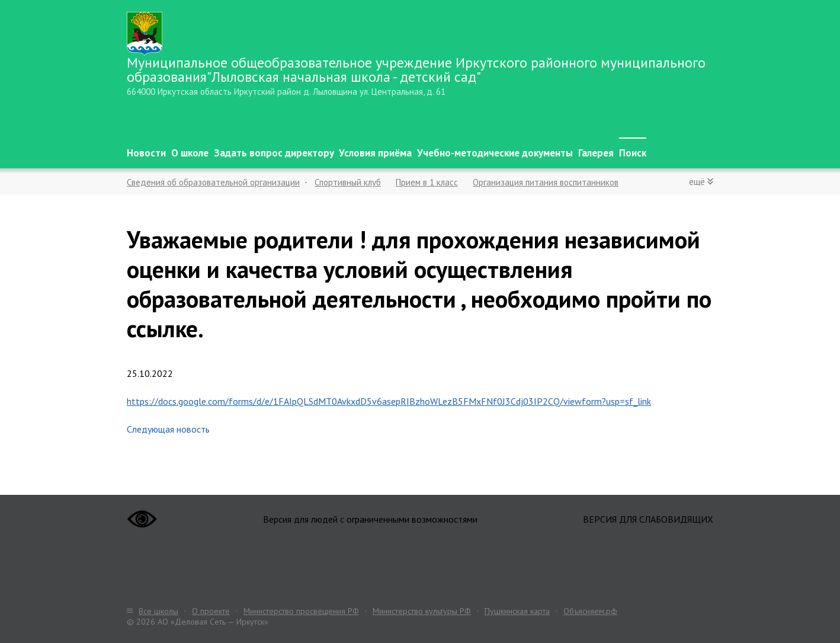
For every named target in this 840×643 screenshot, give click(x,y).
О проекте (211, 611)
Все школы (158, 611)
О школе (190, 153)
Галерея (596, 153)
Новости (146, 153)
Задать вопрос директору (274, 153)
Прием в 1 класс (427, 182)
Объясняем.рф (590, 611)
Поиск (633, 153)
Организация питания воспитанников (546, 182)
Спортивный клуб (348, 182)
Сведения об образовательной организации (213, 182)
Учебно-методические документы (495, 153)
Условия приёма (375, 153)
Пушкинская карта (517, 611)
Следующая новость (168, 429)
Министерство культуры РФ (422, 611)
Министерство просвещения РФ (301, 611)
